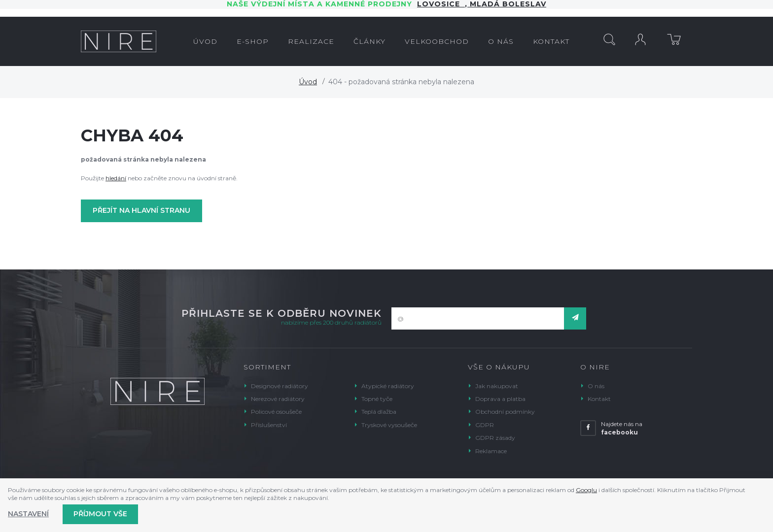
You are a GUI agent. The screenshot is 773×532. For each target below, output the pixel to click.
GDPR (485, 425)
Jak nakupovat (497, 386)
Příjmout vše (100, 514)
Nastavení (28, 514)
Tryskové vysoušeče (389, 425)
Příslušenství (269, 425)
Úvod (308, 82)
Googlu (586, 490)
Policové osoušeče (276, 412)
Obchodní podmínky (505, 412)
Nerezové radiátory (278, 399)
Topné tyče (377, 399)
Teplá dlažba (379, 412)
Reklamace (491, 451)
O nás (596, 386)
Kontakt (599, 399)
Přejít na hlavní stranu (141, 210)
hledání (116, 178)
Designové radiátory (280, 386)
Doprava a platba (500, 399)
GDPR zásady (495, 438)
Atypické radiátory (388, 386)
